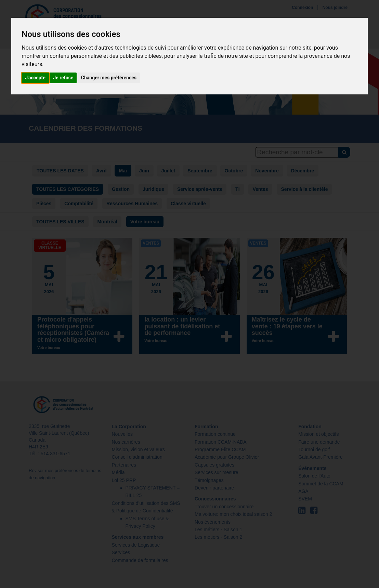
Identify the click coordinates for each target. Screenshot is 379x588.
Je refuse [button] (63, 78)
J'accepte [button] (35, 78)
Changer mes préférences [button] (109, 78)
